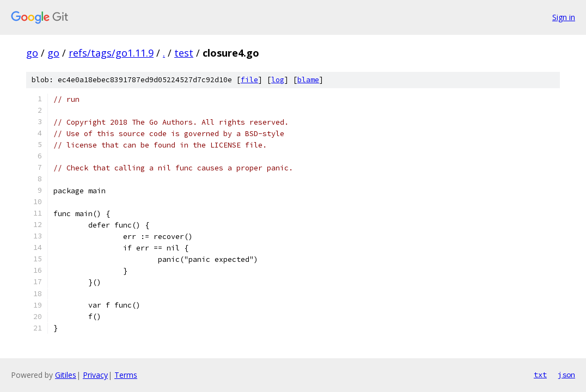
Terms (126, 375)
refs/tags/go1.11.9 (111, 53)
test (184, 53)
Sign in (564, 17)
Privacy (95, 375)
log (278, 80)
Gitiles (66, 375)
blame (308, 80)
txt (540, 375)
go (32, 53)
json (566, 375)
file (249, 80)
